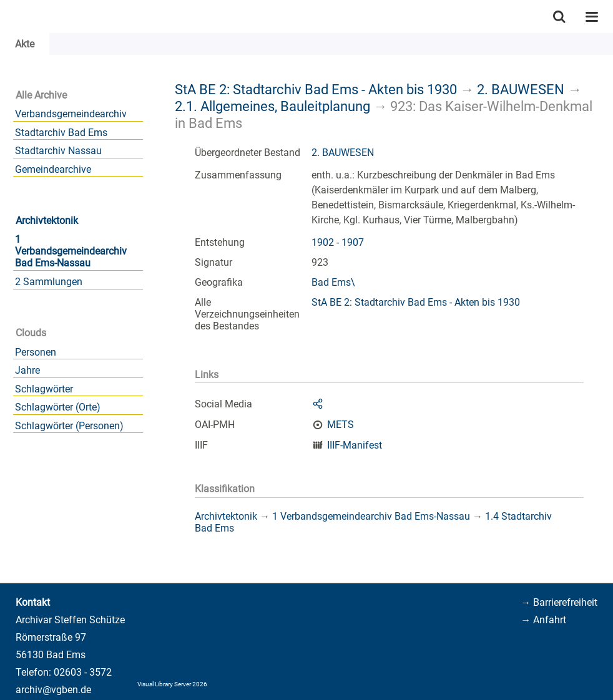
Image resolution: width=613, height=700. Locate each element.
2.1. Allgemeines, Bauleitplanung (272, 106)
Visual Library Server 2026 (172, 684)
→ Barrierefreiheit (559, 602)
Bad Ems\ (333, 282)
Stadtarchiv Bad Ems (61, 133)
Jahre (27, 370)
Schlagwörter (44, 389)
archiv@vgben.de (53, 690)
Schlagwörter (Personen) (69, 426)
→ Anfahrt (543, 620)
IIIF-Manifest (355, 445)
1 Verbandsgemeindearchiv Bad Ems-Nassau (71, 251)
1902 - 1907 (338, 242)
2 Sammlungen (49, 282)
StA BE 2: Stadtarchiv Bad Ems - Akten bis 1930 (316, 89)
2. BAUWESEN (521, 89)
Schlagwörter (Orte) (58, 407)
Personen (36, 352)
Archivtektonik (47, 221)
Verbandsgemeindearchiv (71, 114)
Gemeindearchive (53, 169)
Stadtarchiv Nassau (58, 151)
